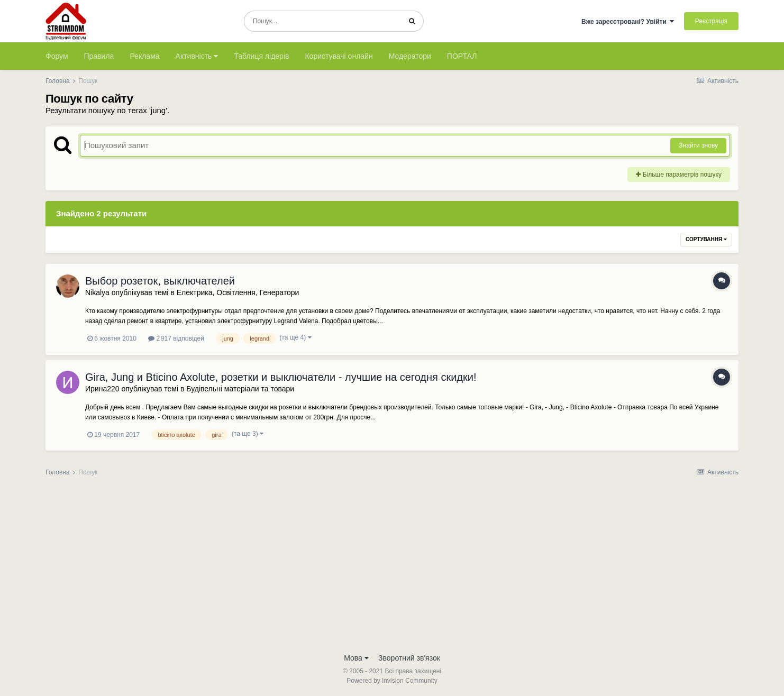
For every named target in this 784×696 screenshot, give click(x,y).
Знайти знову (698, 145)
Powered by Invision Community (392, 681)
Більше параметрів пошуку (679, 175)
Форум (57, 56)
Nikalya (97, 292)
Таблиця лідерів (261, 56)
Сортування (706, 239)
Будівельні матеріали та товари (240, 389)
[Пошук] (322, 21)
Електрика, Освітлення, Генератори (238, 292)
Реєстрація (711, 21)
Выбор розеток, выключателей (160, 281)
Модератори (410, 56)
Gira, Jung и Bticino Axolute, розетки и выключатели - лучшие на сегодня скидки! (281, 377)
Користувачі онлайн (339, 56)
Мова (356, 658)
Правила (99, 56)
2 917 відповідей (176, 338)
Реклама (144, 56)
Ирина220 (102, 389)
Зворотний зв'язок (409, 658)
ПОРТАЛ (462, 56)
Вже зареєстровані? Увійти (628, 22)
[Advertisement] (392, 568)
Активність (197, 56)
